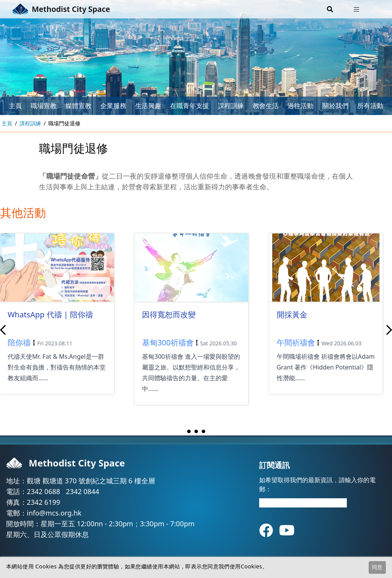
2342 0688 (43, 491)
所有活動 (370, 106)
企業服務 (113, 106)
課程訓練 (231, 106)
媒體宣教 (78, 106)
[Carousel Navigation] (196, 330)
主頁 (15, 106)
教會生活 (266, 106)
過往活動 (301, 106)
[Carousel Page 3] (203, 431)
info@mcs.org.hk (54, 513)
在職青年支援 (189, 106)
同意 (377, 567)
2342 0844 (82, 491)
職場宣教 (44, 106)
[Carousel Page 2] (196, 431)
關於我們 (335, 106)
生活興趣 (148, 106)
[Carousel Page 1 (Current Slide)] (189, 431)
